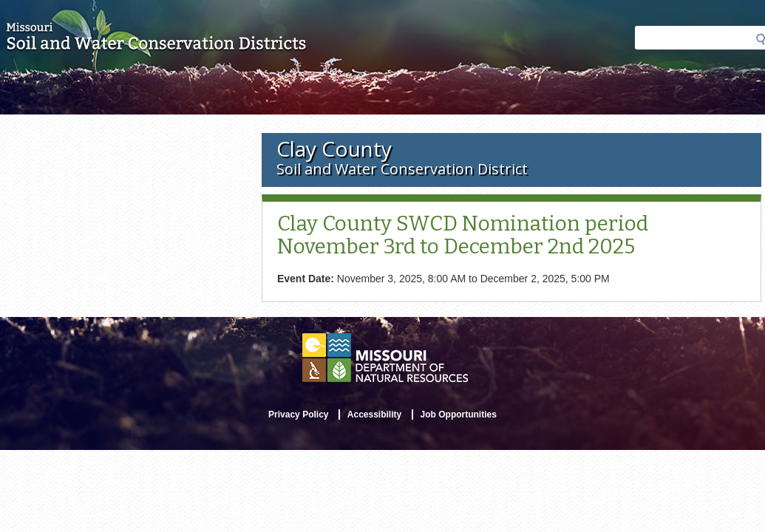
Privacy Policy (298, 415)
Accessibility (374, 415)
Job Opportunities (459, 415)
